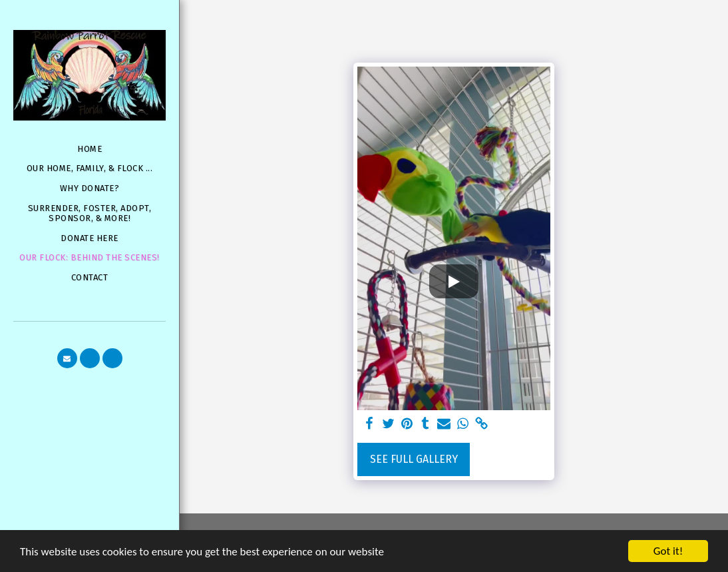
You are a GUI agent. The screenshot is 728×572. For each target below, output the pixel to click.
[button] (67, 358)
